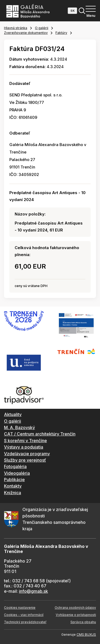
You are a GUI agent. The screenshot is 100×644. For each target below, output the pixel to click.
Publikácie (14, 480)
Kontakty (13, 486)
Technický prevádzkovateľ (25, 622)
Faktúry (61, 33)
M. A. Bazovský (19, 427)
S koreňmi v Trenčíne (25, 441)
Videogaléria (17, 473)
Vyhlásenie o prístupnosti (76, 615)
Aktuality (13, 414)
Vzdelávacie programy (27, 454)
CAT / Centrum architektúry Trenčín (40, 434)
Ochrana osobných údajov (75, 608)
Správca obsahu (83, 622)
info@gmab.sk (33, 591)
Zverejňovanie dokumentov (26, 33)
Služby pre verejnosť (25, 460)
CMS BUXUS (86, 635)
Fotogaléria (15, 466)
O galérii (42, 28)
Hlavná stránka (16, 28)
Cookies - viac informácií (24, 615)
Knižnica (13, 493)
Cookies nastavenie (20, 608)
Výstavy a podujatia (24, 447)
